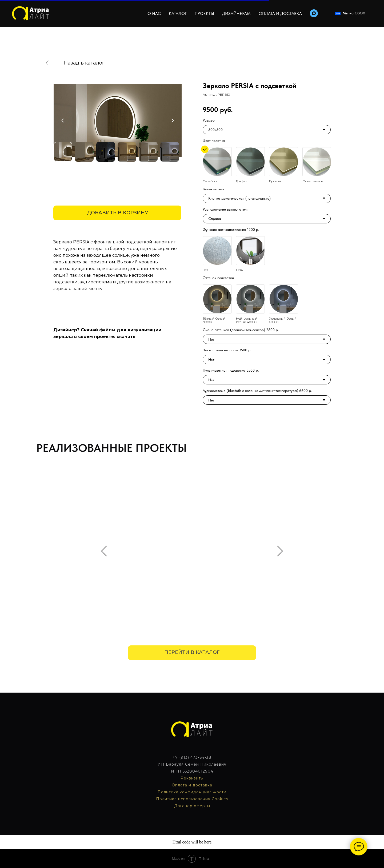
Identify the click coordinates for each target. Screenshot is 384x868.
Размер (209, 120)
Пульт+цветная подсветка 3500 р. (231, 370)
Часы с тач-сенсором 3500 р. (227, 350)
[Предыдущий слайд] (104, 551)
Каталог (178, 13)
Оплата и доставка (280, 13)
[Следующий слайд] (280, 551)
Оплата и (182, 785)
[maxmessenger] (314, 13)
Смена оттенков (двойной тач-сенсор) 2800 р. (241, 330)
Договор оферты (192, 806)
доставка (202, 785)
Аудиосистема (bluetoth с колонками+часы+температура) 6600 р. (257, 391)
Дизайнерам (236, 13)
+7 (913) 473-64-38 (192, 757)
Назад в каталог (84, 63)
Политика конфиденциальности (192, 792)
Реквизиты (192, 778)
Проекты (204, 13)
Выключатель (213, 189)
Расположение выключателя (226, 209)
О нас (154, 13)
